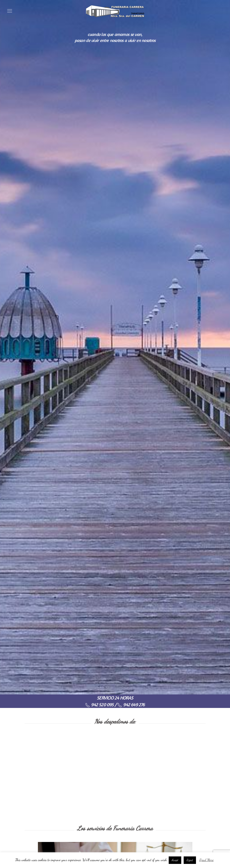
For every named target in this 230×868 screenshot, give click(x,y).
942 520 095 (99, 704)
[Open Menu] (10, 11)
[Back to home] (115, 11)
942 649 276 (131, 704)
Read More (206, 860)
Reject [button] (190, 860)
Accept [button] (175, 860)
